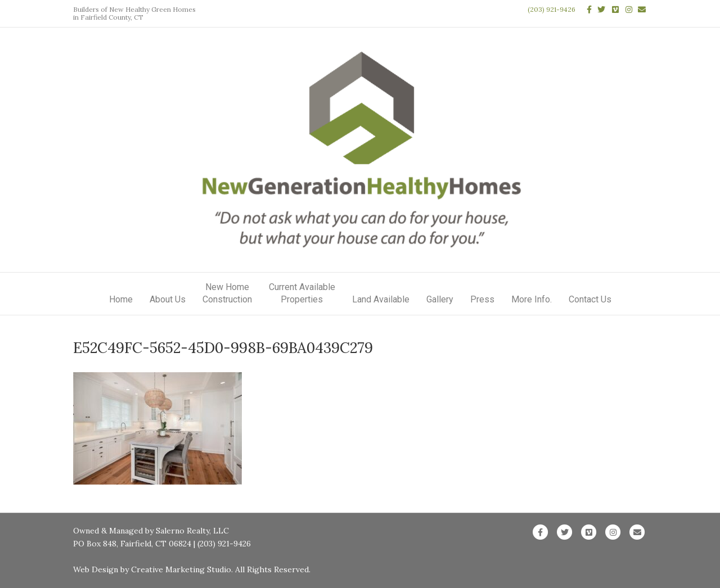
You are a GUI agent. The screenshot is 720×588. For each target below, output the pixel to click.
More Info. (532, 299)
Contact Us (590, 299)
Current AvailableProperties (302, 293)
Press (482, 299)
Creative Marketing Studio (181, 569)
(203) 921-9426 (552, 9)
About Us (168, 299)
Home (121, 299)
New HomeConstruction (227, 293)
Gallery (440, 299)
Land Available (381, 299)
